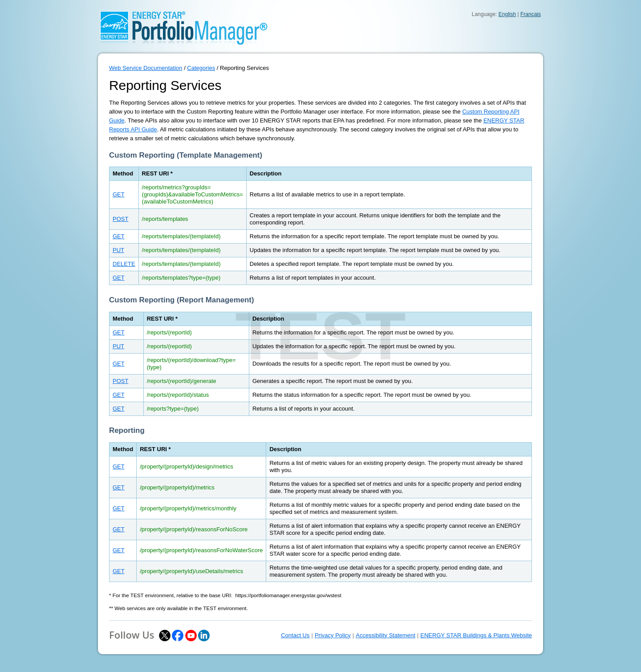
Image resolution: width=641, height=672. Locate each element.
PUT (118, 250)
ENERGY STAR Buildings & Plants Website (476, 635)
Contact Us (295, 635)
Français (531, 14)
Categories (201, 68)
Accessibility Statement (385, 635)
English (507, 14)
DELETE (124, 264)
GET (119, 194)
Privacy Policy (333, 635)
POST (120, 219)
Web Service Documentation (146, 68)
